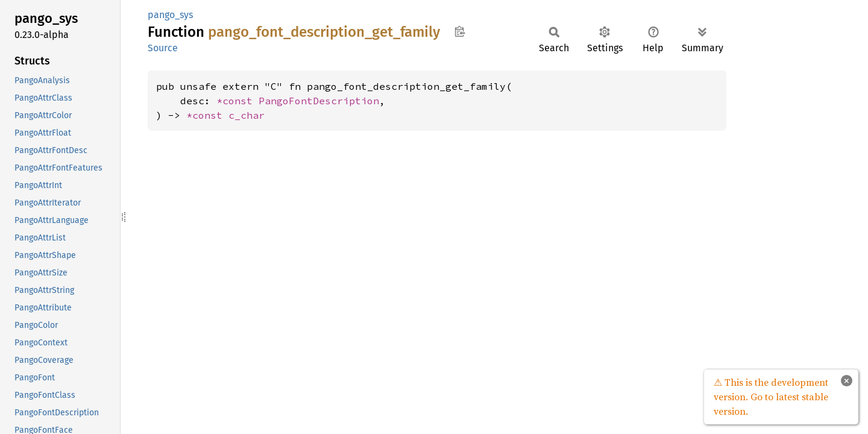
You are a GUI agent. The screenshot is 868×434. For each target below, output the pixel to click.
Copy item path (460, 31)
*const (237, 101)
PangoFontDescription (319, 101)
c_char (247, 115)
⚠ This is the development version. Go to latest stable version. (771, 397)
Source (163, 48)
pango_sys (170, 15)
